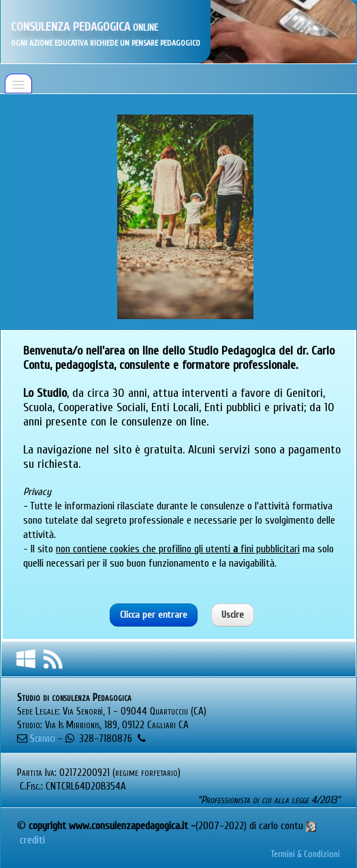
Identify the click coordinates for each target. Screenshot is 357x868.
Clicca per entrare (154, 615)
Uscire (233, 615)
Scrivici (43, 739)
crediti (34, 840)
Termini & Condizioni (306, 854)
